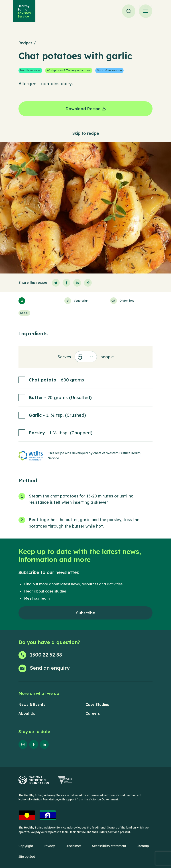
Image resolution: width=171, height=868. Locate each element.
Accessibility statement (109, 846)
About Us (27, 713)
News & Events (32, 704)
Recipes (25, 43)
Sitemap (143, 846)
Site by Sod (27, 857)
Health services (30, 70)
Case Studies (97, 704)
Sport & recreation (109, 70)
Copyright (26, 846)
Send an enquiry (50, 668)
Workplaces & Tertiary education (69, 70)
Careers (93, 713)
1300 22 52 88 (46, 655)
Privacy (49, 846)
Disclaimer (73, 846)
